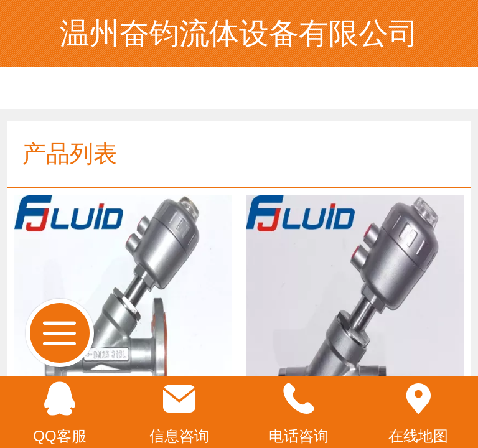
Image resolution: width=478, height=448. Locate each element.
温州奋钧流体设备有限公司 (239, 33)
